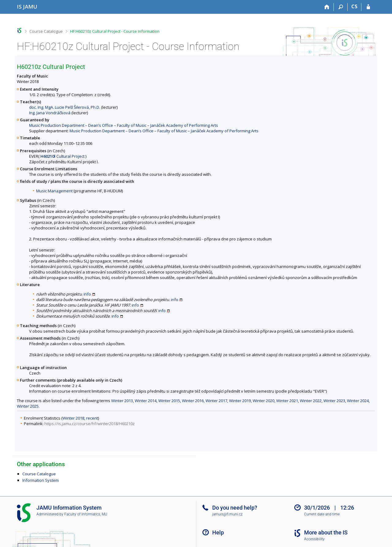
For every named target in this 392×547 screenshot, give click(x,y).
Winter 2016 (193, 401)
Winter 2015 (169, 401)
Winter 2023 (334, 401)
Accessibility (314, 539)
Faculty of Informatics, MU (86, 514)
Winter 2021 (287, 401)
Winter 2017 (216, 401)
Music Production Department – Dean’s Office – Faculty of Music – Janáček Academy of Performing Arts (124, 125)
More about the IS (326, 532)
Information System (41, 480)
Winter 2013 (122, 401)
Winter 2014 (146, 401)
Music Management (54, 191)
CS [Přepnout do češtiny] (354, 6)
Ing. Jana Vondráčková (50, 113)
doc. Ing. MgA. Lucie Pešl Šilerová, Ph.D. (65, 107)
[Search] (341, 7)
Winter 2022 (311, 401)
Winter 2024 (358, 401)
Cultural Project (62, 156)
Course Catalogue (46, 31)
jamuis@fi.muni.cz (227, 514)
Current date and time (322, 514)
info (87, 294)
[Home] (327, 7)
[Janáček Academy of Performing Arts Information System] (27, 7)
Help (218, 532)
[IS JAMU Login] (368, 7)
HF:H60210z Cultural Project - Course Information (115, 31)
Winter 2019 (240, 401)
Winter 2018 (73, 418)
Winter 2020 (264, 401)
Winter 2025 (28, 406)
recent (92, 418)
